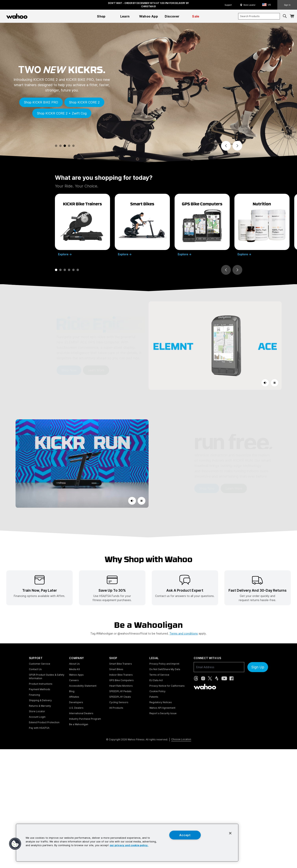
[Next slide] (237, 146)
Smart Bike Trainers (121, 664)
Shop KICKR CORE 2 (84, 102)
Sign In (287, 5)
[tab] (56, 146)
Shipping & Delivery (40, 700)
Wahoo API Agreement (162, 708)
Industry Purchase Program (85, 719)
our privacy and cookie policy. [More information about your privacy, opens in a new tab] (129, 845)
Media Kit (74, 669)
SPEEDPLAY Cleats (120, 697)
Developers (76, 702)
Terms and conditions (184, 633)
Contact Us (35, 669)
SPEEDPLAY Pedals (120, 691)
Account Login (37, 717)
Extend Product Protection (44, 722)
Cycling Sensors (119, 702)
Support (228, 5)
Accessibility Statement (83, 686)
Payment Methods (40, 689)
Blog (72, 691)
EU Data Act (156, 680)
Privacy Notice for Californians (167, 686)
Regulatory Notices (161, 702)
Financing (34, 695)
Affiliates (74, 697)
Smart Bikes (116, 669)
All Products (116, 708)
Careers (74, 680)
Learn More (75, 370)
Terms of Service (159, 675)
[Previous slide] (226, 146)
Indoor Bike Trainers (121, 675)
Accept (185, 835)
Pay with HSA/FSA (39, 728)
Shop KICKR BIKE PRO (41, 102)
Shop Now (48, 370)
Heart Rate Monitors (121, 686)
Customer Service (40, 664)
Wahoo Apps (76, 675)
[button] (268, 5)
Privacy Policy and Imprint (164, 664)
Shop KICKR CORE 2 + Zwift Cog (62, 113)
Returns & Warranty (40, 706)
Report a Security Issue (163, 713)
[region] (127, 843)
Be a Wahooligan (79, 724)
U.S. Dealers (76, 708)
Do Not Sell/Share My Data (165, 669)
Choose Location (181, 739)
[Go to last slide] (226, 270)
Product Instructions (41, 684)
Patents (154, 697)
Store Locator (249, 5)
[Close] (230, 833)
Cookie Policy (157, 691)
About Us (74, 664)
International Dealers (81, 713)
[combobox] (259, 16)
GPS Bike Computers (121, 680)
